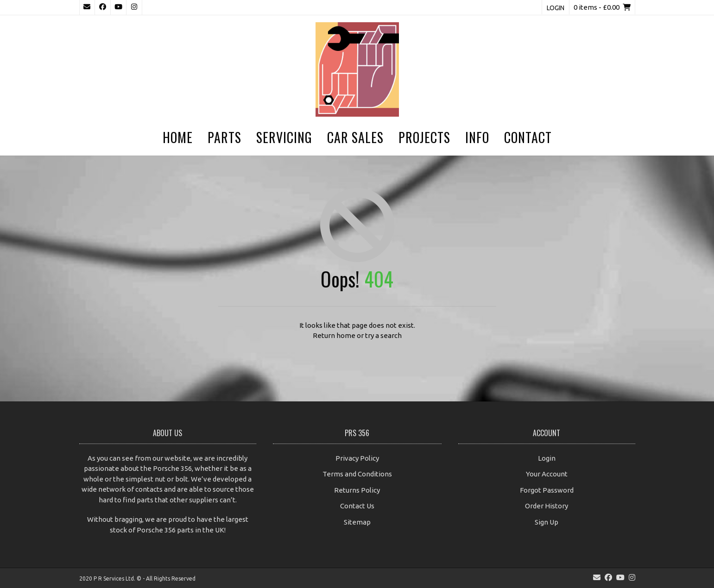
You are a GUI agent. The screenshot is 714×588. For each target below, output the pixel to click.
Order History (547, 506)
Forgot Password (547, 490)
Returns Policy (357, 490)
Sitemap (357, 522)
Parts (224, 137)
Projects (424, 137)
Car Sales (355, 137)
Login (556, 8)
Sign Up (547, 522)
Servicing (284, 137)
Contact (528, 137)
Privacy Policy (357, 458)
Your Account (547, 474)
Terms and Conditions (357, 474)
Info (477, 137)
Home (178, 137)
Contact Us (357, 506)
